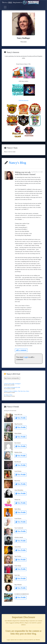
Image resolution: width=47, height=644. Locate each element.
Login (26, 357)
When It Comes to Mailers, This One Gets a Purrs (17, 391)
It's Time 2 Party (8, 395)
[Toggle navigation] (5, 7)
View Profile (21, 418)
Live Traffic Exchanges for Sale (12, 387)
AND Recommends (23, 100)
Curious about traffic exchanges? (12, 384)
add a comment (21, 350)
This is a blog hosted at (21, 3)
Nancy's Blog (17, 163)
